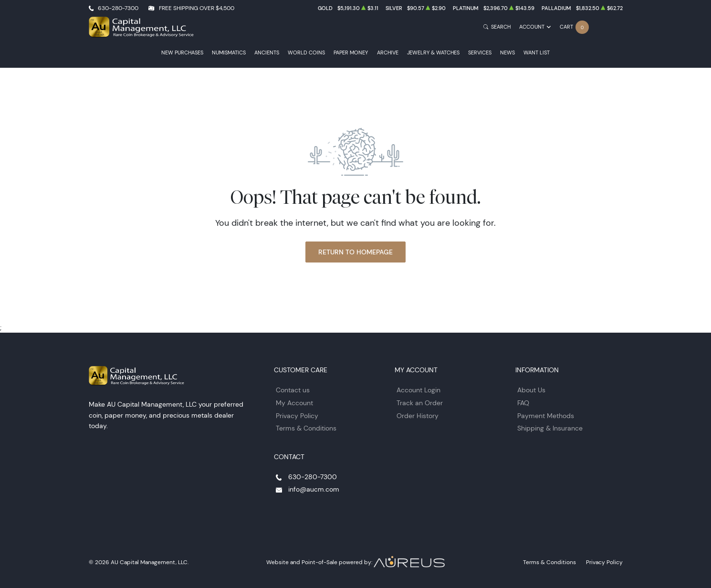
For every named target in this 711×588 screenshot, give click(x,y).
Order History (418, 416)
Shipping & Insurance (550, 428)
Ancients (267, 53)
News (507, 53)
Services (480, 53)
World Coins (306, 53)
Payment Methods (546, 416)
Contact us (293, 390)
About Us (531, 390)
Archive (388, 53)
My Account (294, 403)
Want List (537, 53)
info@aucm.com (314, 489)
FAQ (523, 403)
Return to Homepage (355, 252)
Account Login (418, 390)
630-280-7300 (118, 8)
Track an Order (420, 403)
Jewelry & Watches (433, 53)
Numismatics (229, 53)
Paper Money (351, 53)
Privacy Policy (297, 416)
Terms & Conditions (306, 428)
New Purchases (182, 53)
